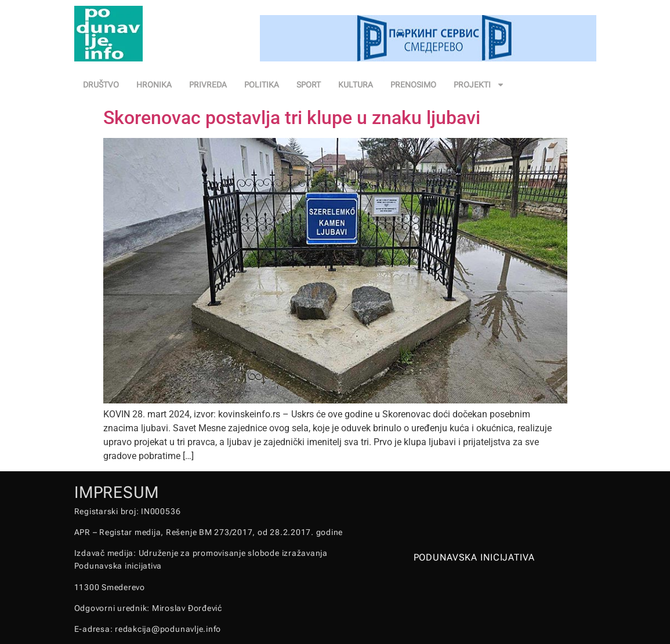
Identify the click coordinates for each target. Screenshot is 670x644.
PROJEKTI (479, 85)
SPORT (309, 85)
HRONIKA (154, 85)
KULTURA (356, 85)
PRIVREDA (208, 85)
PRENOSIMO (413, 85)
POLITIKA (262, 85)
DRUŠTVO (101, 85)
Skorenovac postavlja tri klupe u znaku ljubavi (292, 118)
